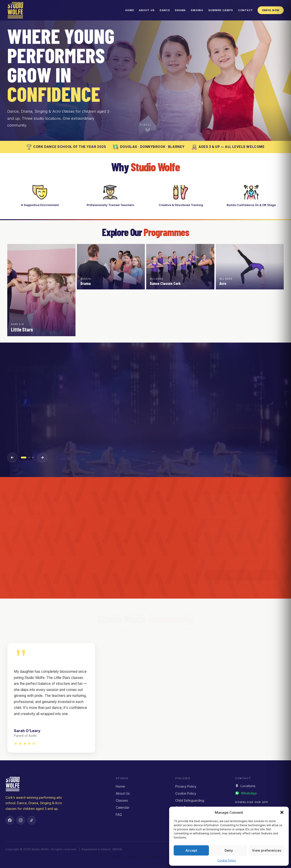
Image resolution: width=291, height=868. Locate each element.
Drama (180, 10)
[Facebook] (10, 820)
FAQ (119, 815)
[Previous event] (12, 458)
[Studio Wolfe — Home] (15, 10)
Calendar (123, 807)
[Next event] (42, 458)
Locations (245, 786)
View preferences (267, 850)
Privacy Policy (186, 786)
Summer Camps (221, 10)
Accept (191, 850)
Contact (246, 10)
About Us (147, 10)
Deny (229, 850)
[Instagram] (21, 820)
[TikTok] (32, 820)
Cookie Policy (227, 860)
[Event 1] (24, 458)
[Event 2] (29, 458)
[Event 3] (33, 458)
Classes (122, 800)
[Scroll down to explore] (145, 128)
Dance (165, 10)
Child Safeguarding (190, 800)
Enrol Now (271, 10)
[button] (282, 812)
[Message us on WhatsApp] (246, 793)
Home (130, 10)
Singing (197, 10)
